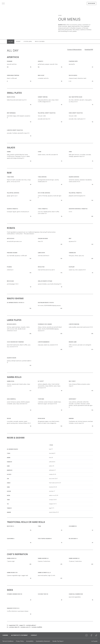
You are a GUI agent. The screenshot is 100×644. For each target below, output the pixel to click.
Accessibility (30, 641)
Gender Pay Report (58, 641)
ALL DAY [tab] (11, 42)
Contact (34, 635)
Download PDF (89, 50)
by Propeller (95, 641)
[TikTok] (96, 635)
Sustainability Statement (43, 641)
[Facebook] (91, 635)
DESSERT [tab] (18, 42)
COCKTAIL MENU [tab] (28, 42)
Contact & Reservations (74, 50)
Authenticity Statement (19, 635)
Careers (5, 635)
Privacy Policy (20, 641)
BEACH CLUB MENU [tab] (40, 42)
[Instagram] (87, 635)
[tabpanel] (50, 339)
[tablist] (49, 42)
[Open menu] (3, 3)
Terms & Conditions (8, 641)
